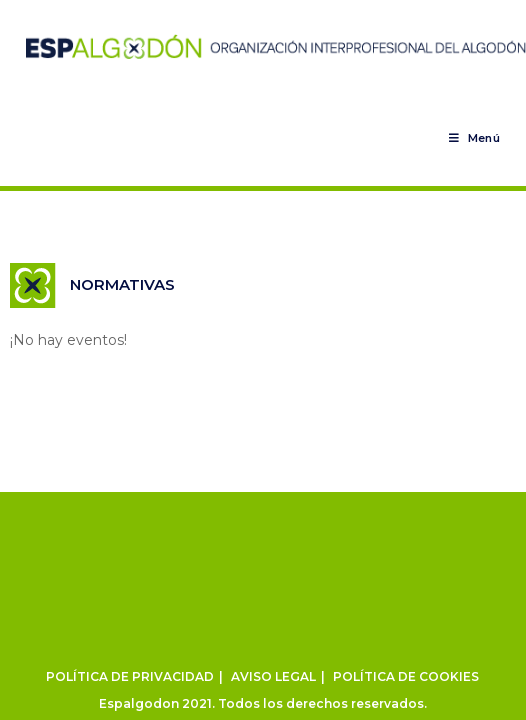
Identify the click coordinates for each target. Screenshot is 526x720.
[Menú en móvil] (474, 138)
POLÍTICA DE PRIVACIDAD (130, 676)
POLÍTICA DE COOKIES (406, 676)
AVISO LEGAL (273, 676)
